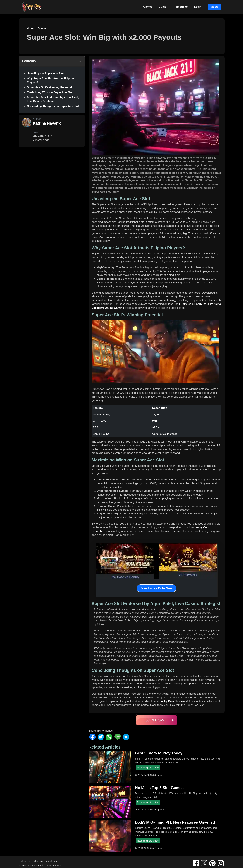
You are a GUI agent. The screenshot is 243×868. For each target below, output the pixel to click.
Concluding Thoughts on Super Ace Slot (53, 106)
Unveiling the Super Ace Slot (45, 74)
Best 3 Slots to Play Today (159, 753)
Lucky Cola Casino (172, 701)
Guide (162, 7)
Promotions (180, 7)
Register (215, 7)
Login (198, 7)
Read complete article (148, 768)
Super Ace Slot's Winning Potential (49, 87)
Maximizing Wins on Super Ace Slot (50, 92)
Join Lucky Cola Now (156, 588)
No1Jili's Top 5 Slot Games (159, 788)
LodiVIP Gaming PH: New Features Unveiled (175, 822)
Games (148, 7)
